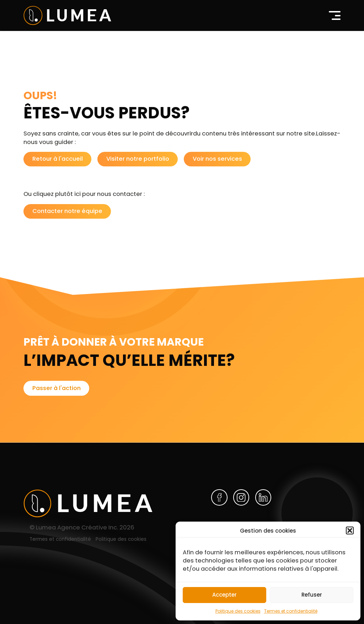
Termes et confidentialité (291, 611)
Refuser (312, 595)
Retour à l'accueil (58, 159)
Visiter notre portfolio (138, 159)
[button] (350, 530)
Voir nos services (217, 159)
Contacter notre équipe (67, 211)
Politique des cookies (238, 611)
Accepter (224, 595)
